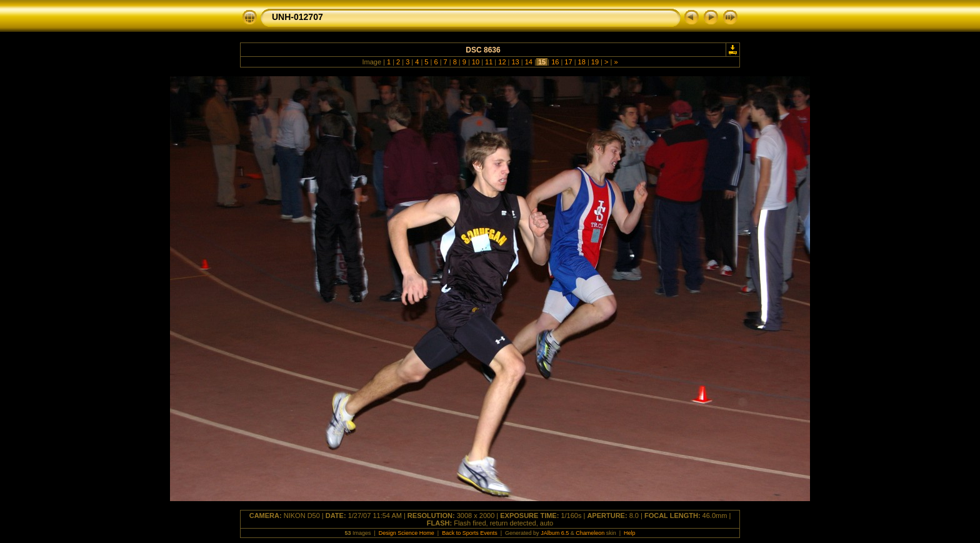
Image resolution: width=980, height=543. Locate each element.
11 (489, 62)
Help (630, 533)
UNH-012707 (297, 17)
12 (502, 62)
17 (568, 62)
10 (476, 62)
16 (555, 62)
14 (529, 62)
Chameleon (590, 533)
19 (595, 62)
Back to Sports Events (470, 533)
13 (515, 62)
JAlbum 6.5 (555, 533)
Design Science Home (407, 533)
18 (582, 62)
